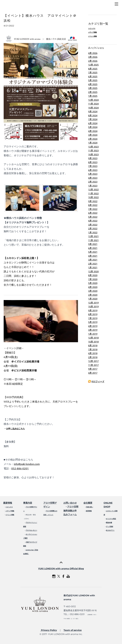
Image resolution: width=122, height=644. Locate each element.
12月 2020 (93, 272)
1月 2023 (93, 186)
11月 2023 (93, 151)
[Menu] (116, 4)
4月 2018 (93, 353)
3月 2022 (93, 225)
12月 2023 (93, 147)
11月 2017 (93, 365)
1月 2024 (93, 143)
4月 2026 (93, 53)
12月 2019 (93, 303)
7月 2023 (93, 166)
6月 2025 (93, 77)
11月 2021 (93, 240)
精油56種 (109, 522)
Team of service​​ (73, 630)
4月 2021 (93, 256)
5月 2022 (93, 217)
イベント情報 (92, 36)
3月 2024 (93, 135)
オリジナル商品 (111, 519)
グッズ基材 (110, 526)
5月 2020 (93, 283)
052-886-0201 (20, 469)
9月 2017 (93, 369)
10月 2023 (93, 155)
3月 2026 (93, 57)
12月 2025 (93, 65)
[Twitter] (59, 576)
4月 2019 (93, 326)
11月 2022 (93, 194)
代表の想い (90, 507)
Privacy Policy (49, 630)
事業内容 (28, 503)
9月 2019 (93, 311)
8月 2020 (93, 275)
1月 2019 (93, 334)
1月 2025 (93, 96)
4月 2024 (93, 131)
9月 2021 (93, 244)
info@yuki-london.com (27, 464)
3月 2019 (93, 330)
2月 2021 (93, 264)
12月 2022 (93, 190)
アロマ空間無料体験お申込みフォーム (71, 511)
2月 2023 (93, 182)
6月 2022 (93, 213)
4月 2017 (93, 373)
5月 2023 (93, 174)
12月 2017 (93, 361)
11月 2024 (93, 104)
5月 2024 (93, 127)
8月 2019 (93, 314)
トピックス (92, 28)
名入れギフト (110, 530)
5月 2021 (93, 252)
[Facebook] (63, 576)
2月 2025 (93, 92)
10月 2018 (93, 342)
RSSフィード (98, 382)
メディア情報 (92, 32)
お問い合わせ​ (70, 503)
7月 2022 (93, 209)
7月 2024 (93, 119)
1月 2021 (93, 268)
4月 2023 (93, 178)
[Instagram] (54, 576)
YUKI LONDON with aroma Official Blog (61, 569)
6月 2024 (93, 123)
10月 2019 (93, 307)
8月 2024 (93, 116)
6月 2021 (93, 248)
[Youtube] (68, 576)
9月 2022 (93, 201)
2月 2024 (93, 139)
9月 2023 (93, 158)
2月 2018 (93, 357)
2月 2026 (93, 61)
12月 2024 (93, 100)
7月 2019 (93, 318)
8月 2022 (93, 205)
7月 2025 (93, 73)
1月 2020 (93, 299)
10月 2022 (93, 197)
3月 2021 (93, 260)
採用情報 (89, 511)
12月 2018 (93, 338)
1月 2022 (93, 233)
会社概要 (88, 503)
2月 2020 (93, 295)
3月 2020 (93, 291)
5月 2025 (93, 80)
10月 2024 (93, 108)
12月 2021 (93, 236)
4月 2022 (93, 221)
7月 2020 (93, 279)
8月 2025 (93, 69)
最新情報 (8, 503)
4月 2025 (93, 84)
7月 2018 (93, 350)
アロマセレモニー (31, 530)
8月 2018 (93, 346)
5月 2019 (93, 322)
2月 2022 (93, 229)
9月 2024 (93, 112)
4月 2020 (93, 287)
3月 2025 (93, 88)
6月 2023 (93, 170)
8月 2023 (93, 162)
